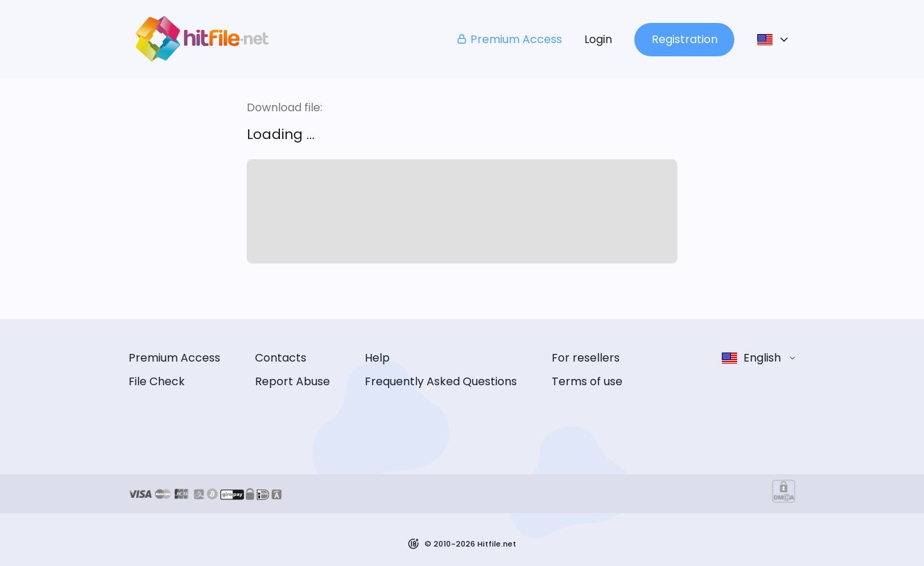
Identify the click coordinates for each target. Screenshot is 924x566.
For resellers (586, 358)
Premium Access (509, 39)
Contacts (281, 358)
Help (377, 358)
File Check (157, 381)
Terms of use (587, 381)
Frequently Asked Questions (441, 381)
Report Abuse (292, 381)
